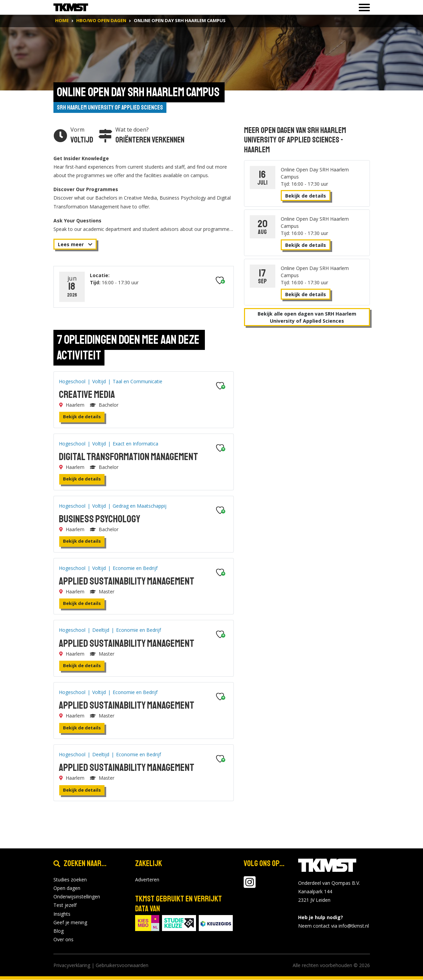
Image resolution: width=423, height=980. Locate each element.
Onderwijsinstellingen (77, 897)
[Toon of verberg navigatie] (362, 7)
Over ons (63, 940)
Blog (59, 931)
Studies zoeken (70, 880)
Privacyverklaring (72, 966)
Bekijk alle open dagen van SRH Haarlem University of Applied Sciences (307, 317)
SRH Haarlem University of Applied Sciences (110, 107)
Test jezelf (65, 905)
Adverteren (147, 880)
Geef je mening (70, 922)
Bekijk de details (82, 417)
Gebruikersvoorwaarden (122, 966)
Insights (62, 914)
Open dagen (67, 888)
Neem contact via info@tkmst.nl (333, 926)
